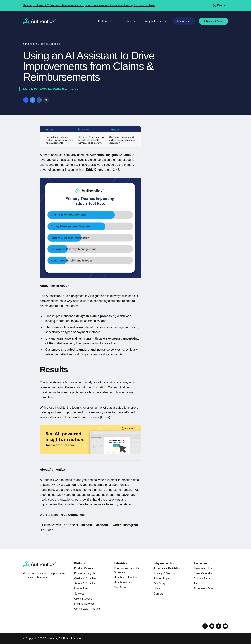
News (157, 589)
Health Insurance (124, 582)
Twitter (116, 525)
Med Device (121, 588)
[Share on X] (33, 100)
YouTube (47, 530)
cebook (103, 525)
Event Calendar (203, 573)
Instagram (130, 525)
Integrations (81, 589)
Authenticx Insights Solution (110, 155)
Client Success (83, 599)
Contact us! (76, 515)
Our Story (159, 583)
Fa (96, 525)
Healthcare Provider (126, 577)
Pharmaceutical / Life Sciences (127, 570)
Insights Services (84, 604)
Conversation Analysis (87, 609)
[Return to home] (40, 21)
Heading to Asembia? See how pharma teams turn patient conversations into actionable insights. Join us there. (89, 5)
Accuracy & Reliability (167, 568)
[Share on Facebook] (26, 100)
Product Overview (85, 568)
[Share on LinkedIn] (39, 100)
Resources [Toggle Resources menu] (184, 21)
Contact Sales (202, 578)
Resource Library (204, 568)
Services (79, 594)
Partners (199, 583)
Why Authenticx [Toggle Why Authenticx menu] (156, 21)
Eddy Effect (94, 170)
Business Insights (85, 573)
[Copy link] (46, 100)
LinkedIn (86, 525)
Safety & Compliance (87, 583)
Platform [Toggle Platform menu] (105, 21)
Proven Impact (162, 578)
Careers (159, 594)
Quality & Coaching (86, 578)
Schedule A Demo (213, 21)
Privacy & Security (165, 573)
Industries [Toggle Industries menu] (128, 21)
